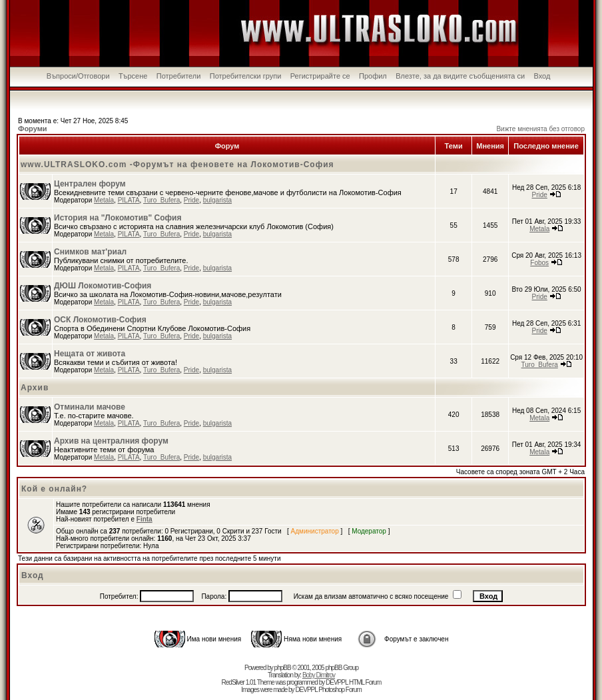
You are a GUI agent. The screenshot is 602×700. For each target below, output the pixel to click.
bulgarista (217, 200)
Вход (542, 76)
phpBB (283, 668)
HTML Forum (365, 682)
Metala (104, 200)
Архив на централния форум (111, 441)
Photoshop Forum (340, 690)
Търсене (133, 76)
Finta (145, 519)
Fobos (539, 263)
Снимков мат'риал (90, 252)
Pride (191, 200)
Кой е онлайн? (54, 489)
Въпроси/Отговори (78, 76)
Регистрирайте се (320, 76)
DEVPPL (337, 682)
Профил (373, 76)
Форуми (33, 129)
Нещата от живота (90, 354)
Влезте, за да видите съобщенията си (460, 76)
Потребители (179, 76)
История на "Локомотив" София (118, 218)
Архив (35, 388)
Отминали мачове (90, 407)
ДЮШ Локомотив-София (103, 286)
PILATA (129, 200)
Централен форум (90, 184)
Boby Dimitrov (319, 675)
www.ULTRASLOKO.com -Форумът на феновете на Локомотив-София (177, 165)
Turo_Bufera (161, 200)
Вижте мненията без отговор (540, 129)
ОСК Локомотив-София (100, 320)
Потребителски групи (246, 76)
